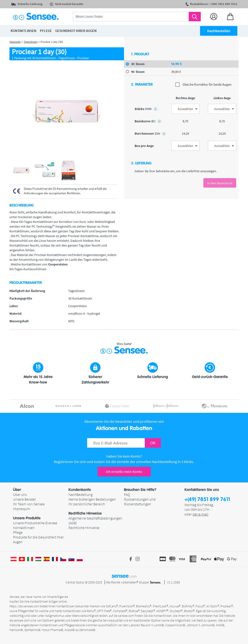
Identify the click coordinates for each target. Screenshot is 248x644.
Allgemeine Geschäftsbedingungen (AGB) (95, 520)
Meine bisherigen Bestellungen (92, 499)
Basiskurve (148, 121)
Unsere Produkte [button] (27, 518)
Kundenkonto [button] (80, 490)
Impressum (21, 509)
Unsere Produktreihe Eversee (35, 523)
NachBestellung (81, 494)
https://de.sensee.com (24, 606)
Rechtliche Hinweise (84, 528)
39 (176, 72)
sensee (124, 576)
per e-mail (200, 514)
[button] (41, 490)
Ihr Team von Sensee (29, 504)
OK (153, 443)
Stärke (146, 109)
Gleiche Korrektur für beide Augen (203, 85)
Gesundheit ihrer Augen (76, 31)
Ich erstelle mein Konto (124, 472)
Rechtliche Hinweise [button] (85, 513)
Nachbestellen (219, 31)
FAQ (127, 494)
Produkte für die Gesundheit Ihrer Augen (38, 539)
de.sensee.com (124, 616)
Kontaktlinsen (24, 528)
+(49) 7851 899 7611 (207, 500)
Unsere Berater (24, 499)
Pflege (18, 532)
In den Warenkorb (220, 183)
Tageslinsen (31, 42)
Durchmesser (150, 133)
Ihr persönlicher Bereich (87, 504)
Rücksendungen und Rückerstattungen (140, 502)
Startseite (15, 42)
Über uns (20, 494)
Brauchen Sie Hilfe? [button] (140, 490)
